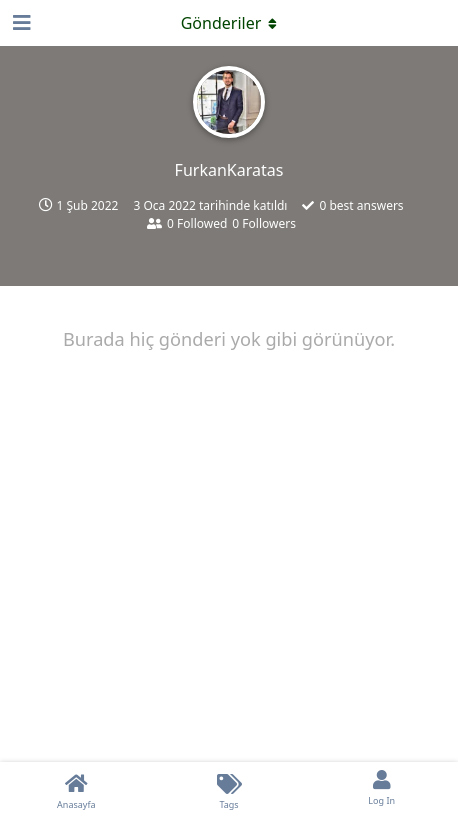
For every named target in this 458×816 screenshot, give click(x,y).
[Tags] (229, 789)
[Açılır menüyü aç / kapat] (229, 23)
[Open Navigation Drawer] (20, 23)
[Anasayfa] (76, 789)
